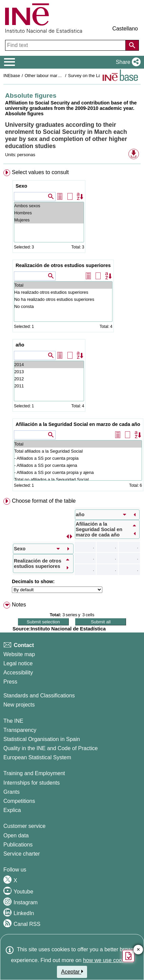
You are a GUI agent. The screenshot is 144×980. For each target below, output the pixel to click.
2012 (49, 379)
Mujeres (49, 220)
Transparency (20, 730)
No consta (63, 306)
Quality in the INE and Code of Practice (50, 748)
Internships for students (32, 783)
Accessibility (18, 673)
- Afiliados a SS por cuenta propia (78, 458)
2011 (49, 386)
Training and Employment (34, 773)
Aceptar (72, 972)
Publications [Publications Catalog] (18, 845)
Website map (19, 654)
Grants (12, 792)
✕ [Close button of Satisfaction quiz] (138, 950)
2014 (49, 365)
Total (63, 285)
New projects (19, 705)
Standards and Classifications (39, 696)
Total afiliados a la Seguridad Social (78, 451)
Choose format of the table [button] (44, 501)
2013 (49, 372)
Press (10, 682)
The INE (13, 721)
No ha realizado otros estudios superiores (63, 299)
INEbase (12, 76)
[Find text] (66, 45)
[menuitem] (72, 332)
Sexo (21, 186)
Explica (12, 810)
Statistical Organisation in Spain (42, 739)
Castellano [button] (125, 29)
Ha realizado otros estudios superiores (63, 292)
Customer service (24, 826)
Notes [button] (19, 605)
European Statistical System (37, 757)
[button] (127, 62)
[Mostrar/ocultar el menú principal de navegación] (10, 62)
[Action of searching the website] (132, 45)
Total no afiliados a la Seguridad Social (78, 480)
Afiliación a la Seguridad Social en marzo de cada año (78, 424)
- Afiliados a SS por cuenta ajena (78, 465)
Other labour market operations (55, 76)
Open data (16, 835)
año (20, 345)
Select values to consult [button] (40, 172)
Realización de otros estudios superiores (63, 265)
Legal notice (18, 663)
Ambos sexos (49, 206)
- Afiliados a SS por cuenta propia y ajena (78, 472)
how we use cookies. (108, 960)
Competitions (19, 801)
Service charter (22, 854)
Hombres (49, 213)
